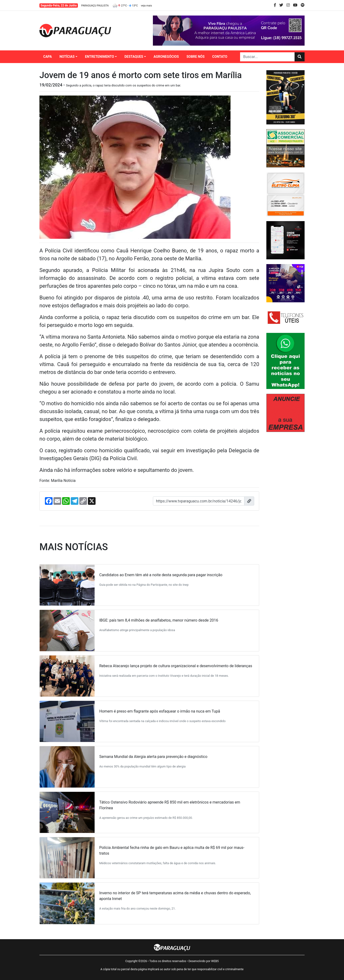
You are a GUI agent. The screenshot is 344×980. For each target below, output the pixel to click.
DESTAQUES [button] (134, 57)
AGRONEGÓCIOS (166, 57)
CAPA (48, 57)
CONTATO (220, 57)
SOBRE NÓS (196, 57)
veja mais (146, 6)
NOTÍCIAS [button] (67, 57)
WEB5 (215, 961)
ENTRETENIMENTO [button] (100, 57)
